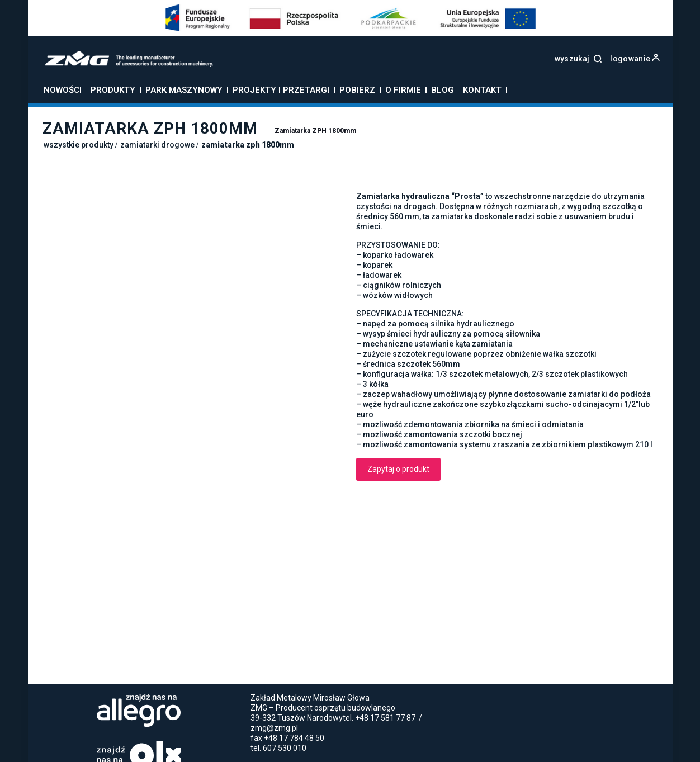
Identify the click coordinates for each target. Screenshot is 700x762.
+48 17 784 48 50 (294, 658)
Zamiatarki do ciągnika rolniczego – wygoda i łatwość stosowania (277, 714)
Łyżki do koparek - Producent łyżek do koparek (157, 727)
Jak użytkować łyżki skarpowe (94, 714)
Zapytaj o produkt (398, 469)
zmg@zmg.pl (274, 648)
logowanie (635, 59)
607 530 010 (285, 668)
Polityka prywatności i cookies (153, 700)
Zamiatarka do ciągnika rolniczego (312, 727)
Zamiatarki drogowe (157, 145)
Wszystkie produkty (79, 145)
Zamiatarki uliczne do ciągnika (438, 727)
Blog (215, 700)
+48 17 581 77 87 (385, 638)
